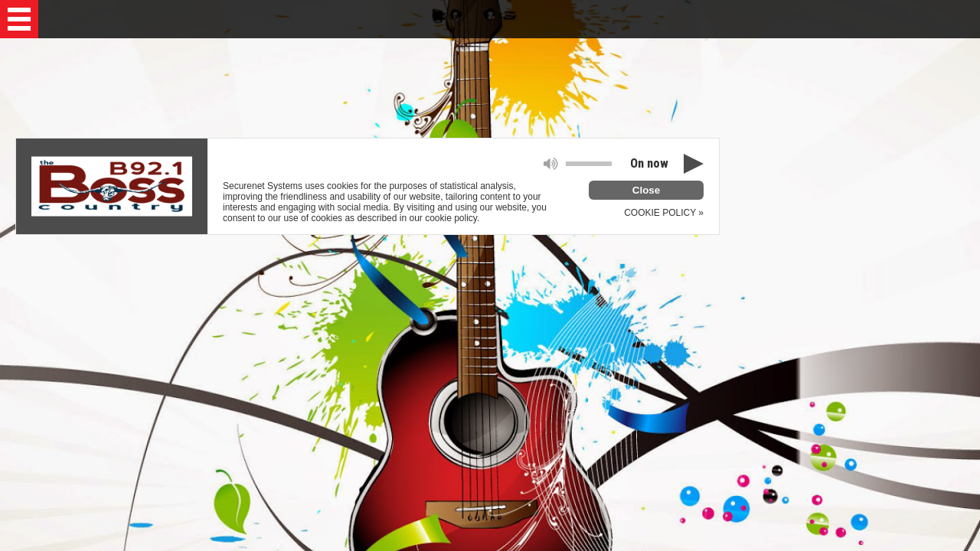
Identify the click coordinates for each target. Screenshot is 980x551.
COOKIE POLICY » (664, 213)
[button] (19, 19)
